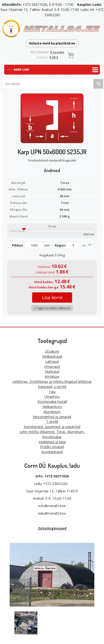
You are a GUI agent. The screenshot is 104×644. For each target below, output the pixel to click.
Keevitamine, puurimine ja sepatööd (52, 427)
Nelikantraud (52, 356)
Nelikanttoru (52, 407)
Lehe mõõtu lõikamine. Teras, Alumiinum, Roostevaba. (52, 434)
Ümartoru (52, 396)
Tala (52, 392)
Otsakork (52, 351)
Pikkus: (18, 245)
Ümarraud (52, 367)
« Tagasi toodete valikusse (52, 308)
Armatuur (52, 376)
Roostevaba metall (52, 402)
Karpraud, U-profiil (52, 387)
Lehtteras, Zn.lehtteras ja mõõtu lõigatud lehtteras (52, 381)
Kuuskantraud (52, 452)
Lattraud (52, 361)
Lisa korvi (52, 297)
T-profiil (52, 422)
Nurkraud (52, 371)
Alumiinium (52, 412)
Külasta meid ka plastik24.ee (52, 43)
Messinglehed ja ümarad (52, 417)
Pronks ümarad (52, 447)
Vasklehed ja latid (52, 442)
